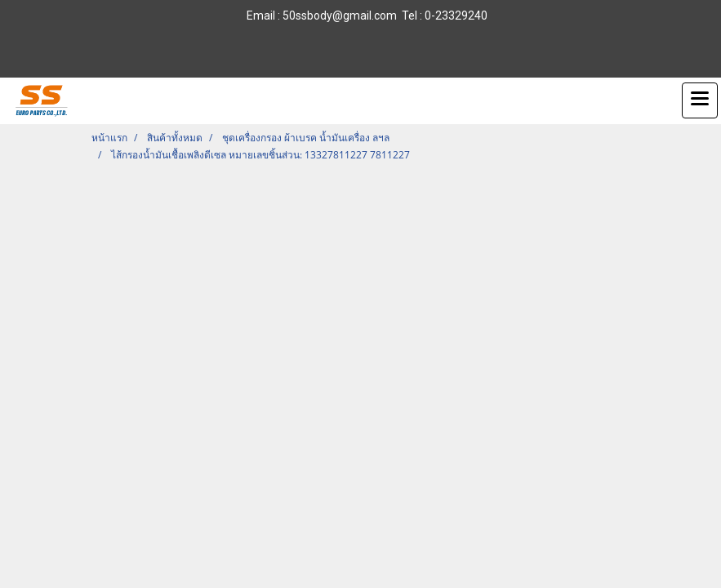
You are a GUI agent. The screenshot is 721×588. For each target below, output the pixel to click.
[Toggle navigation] (700, 100)
